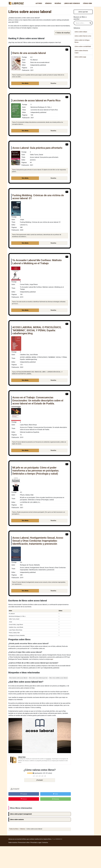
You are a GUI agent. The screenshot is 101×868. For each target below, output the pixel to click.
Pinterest (24, 799)
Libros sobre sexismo (17, 820)
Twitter (56, 794)
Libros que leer (83, 12)
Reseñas (58, 3)
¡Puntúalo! (40, 780)
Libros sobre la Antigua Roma (82, 41)
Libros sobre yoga (80, 57)
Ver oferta (25, 83)
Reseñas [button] (53, 83)
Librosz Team (22, 757)
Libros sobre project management (21, 814)
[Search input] (82, 23)
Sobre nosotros (13, 843)
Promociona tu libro (24, 843)
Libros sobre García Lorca (83, 36)
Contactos (45, 843)
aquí (52, 659)
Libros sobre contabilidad (83, 46)
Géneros (48, 3)
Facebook (24, 794)
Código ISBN (87, 3)
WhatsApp (56, 799)
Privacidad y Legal (36, 843)
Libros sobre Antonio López (81, 52)
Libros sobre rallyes (81, 32)
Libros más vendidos (72, 3)
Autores (39, 3)
